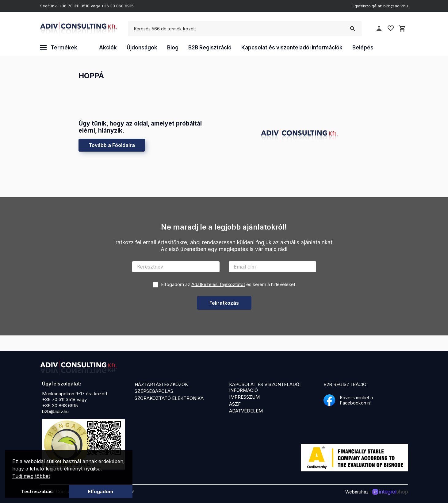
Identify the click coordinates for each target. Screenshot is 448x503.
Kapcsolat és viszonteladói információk (292, 48)
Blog (173, 48)
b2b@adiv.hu (396, 6)
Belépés (363, 48)
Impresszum (244, 397)
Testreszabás (37, 491)
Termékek (59, 48)
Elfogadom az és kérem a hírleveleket (228, 284)
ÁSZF (235, 404)
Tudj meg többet (31, 476)
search (352, 29)
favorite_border (391, 28)
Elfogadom (101, 491)
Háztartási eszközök (161, 384)
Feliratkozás (224, 303)
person (379, 29)
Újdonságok (142, 48)
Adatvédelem (246, 411)
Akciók (108, 48)
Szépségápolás (154, 391)
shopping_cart (402, 29)
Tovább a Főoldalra (112, 145)
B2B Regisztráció (210, 48)
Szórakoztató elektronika (169, 398)
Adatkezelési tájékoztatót (218, 284)
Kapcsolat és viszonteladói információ (265, 387)
